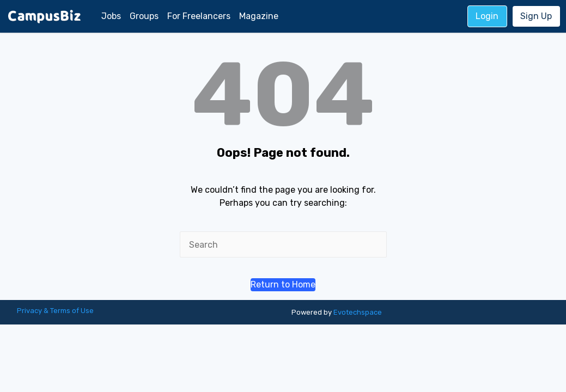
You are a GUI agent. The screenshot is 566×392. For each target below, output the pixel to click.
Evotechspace (358, 312)
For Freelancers (199, 16)
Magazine (259, 16)
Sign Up (536, 16)
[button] (283, 285)
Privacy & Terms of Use (55, 311)
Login (487, 16)
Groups (144, 16)
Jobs (111, 16)
